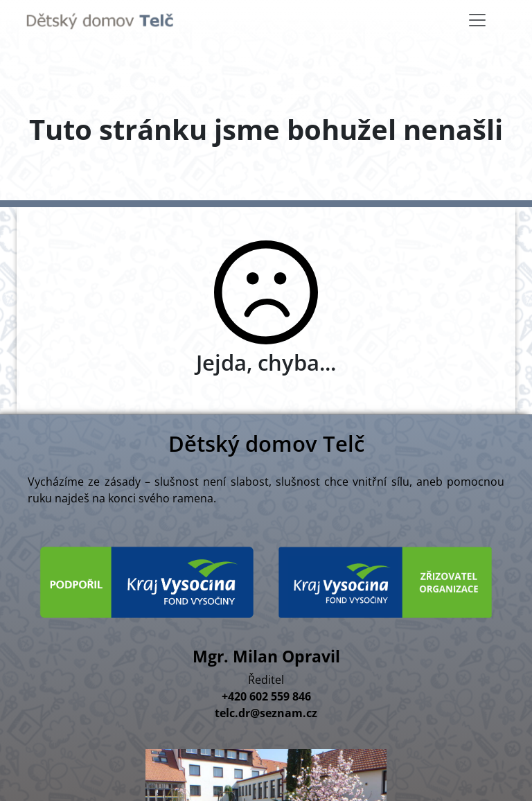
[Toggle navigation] (477, 20)
